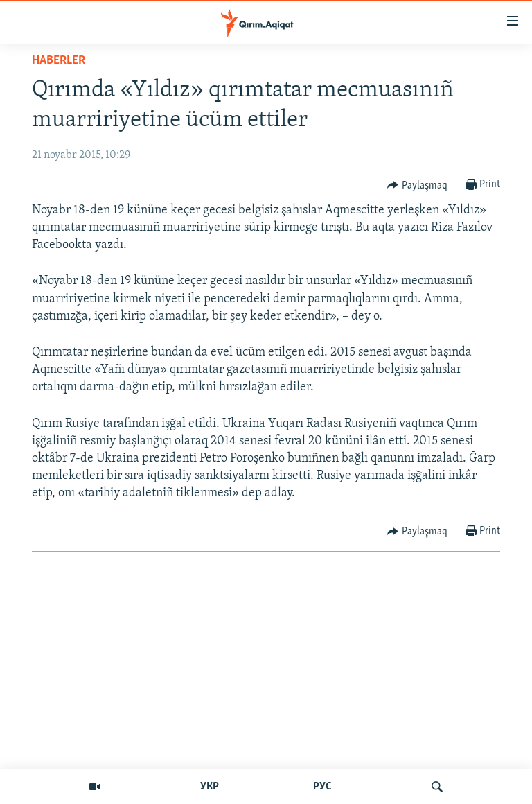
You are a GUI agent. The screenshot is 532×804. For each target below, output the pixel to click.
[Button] (417, 185)
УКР (210, 787)
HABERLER (59, 61)
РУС (322, 787)
